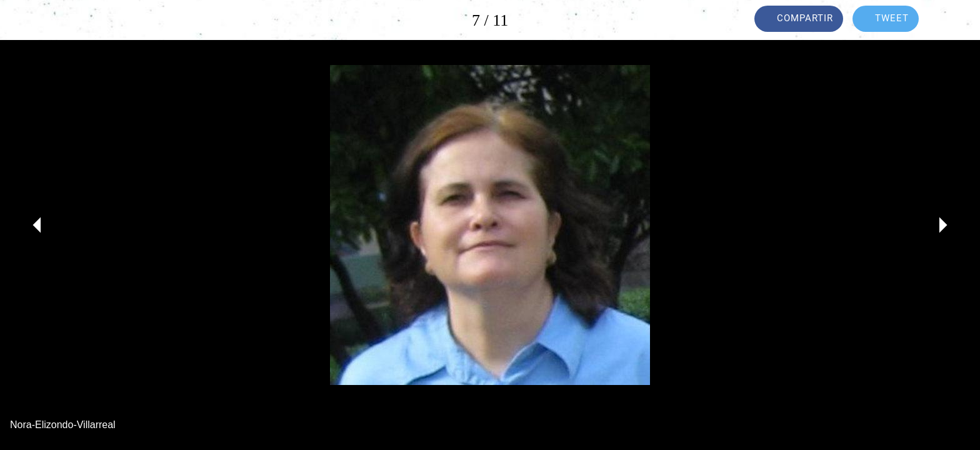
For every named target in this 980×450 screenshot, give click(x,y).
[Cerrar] (25, 20)
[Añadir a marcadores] (955, 20)
